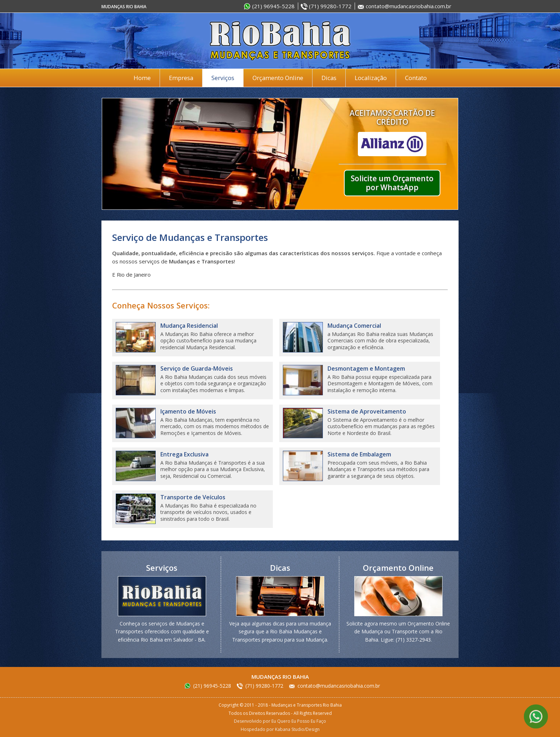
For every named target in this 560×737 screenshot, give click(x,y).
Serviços (223, 78)
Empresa (181, 78)
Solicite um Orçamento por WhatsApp (392, 183)
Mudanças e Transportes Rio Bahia (280, 41)
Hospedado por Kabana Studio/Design (280, 729)
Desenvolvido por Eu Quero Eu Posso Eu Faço (280, 721)
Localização (371, 78)
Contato (416, 78)
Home (142, 78)
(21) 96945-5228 (273, 6)
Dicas (329, 78)
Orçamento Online (278, 78)
